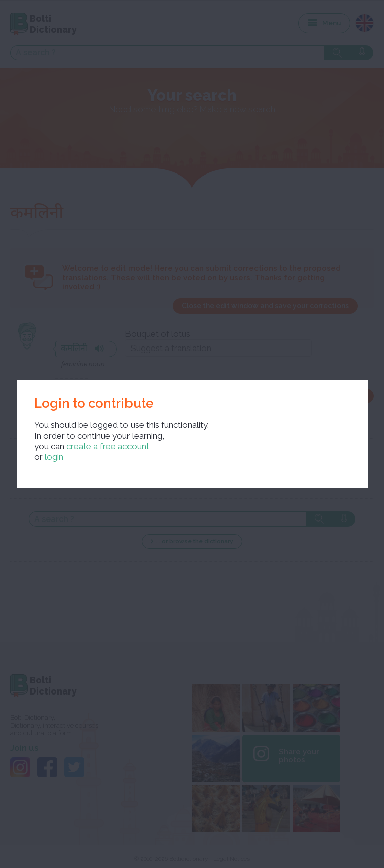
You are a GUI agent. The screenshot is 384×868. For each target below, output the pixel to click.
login (54, 457)
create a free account (108, 446)
